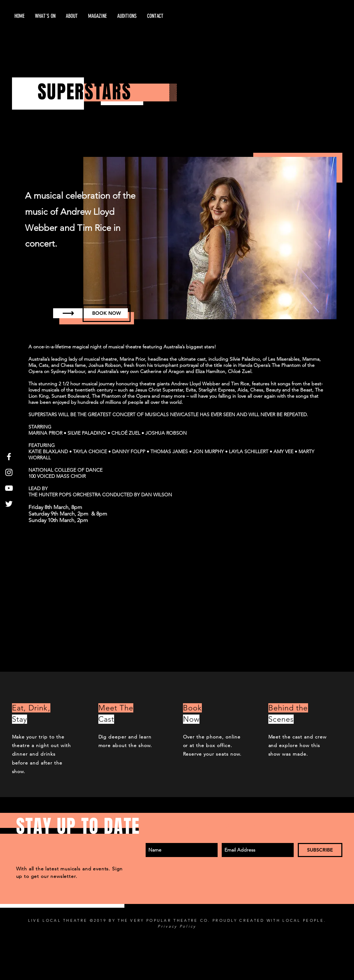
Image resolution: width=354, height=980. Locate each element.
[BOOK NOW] (107, 313)
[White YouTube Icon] (9, 488)
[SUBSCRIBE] (320, 850)
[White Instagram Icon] (9, 472)
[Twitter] (9, 504)
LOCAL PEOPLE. (304, 920)
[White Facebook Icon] (9, 457)
